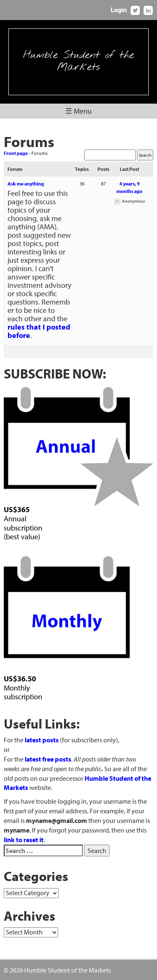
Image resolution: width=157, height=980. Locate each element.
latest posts (42, 740)
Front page (16, 153)
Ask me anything (26, 184)
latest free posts (48, 759)
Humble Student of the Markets (78, 61)
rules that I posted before (39, 331)
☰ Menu (78, 111)
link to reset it (24, 840)
